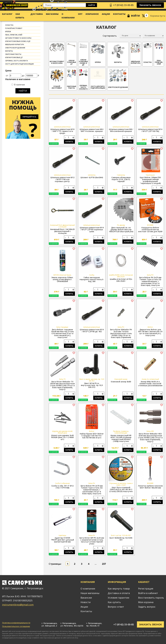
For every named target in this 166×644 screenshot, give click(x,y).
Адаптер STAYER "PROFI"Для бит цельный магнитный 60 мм (62, 540)
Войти (135, 16)
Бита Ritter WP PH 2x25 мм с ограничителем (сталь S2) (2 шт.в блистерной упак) (92, 541)
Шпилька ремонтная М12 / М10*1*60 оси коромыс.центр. (62, 179)
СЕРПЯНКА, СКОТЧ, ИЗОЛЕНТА (17, 61)
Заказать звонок (150, 5)
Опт (80, 14)
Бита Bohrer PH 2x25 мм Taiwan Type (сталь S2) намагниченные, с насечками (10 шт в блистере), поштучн (150, 281)
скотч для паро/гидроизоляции (19, 64)
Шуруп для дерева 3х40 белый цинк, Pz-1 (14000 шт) (62, 437)
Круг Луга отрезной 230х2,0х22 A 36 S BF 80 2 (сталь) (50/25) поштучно (121, 489)
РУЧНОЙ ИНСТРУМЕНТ (14, 28)
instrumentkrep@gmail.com (18, 605)
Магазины (52, 14)
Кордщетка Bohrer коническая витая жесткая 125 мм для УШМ (150, 230)
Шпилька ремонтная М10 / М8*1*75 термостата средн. (62, 131)
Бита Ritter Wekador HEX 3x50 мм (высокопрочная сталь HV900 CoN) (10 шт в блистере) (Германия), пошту (150, 438)
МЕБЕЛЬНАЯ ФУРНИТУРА (15, 45)
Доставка (37, 14)
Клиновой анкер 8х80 (121, 382)
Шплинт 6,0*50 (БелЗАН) (92, 177)
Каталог (7, 14)
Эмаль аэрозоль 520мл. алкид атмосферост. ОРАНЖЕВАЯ (62, 279)
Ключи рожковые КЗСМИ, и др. (18, 41)
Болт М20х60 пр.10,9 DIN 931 (121, 539)
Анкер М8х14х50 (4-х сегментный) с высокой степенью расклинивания (150, 384)
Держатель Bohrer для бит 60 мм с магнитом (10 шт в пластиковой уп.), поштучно (150, 332)
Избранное (92, 14)
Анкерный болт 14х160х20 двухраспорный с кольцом (62, 231)
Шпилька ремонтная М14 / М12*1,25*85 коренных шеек (92, 230)
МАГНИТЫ (9, 51)
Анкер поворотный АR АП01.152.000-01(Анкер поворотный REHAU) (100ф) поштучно (121, 438)
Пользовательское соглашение (16, 626)
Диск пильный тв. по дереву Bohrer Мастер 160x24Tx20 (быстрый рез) (121, 230)
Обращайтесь (29, 117)
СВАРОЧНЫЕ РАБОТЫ (13, 54)
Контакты (119, 14)
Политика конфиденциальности (16, 623)
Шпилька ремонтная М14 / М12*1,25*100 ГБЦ (150, 130)
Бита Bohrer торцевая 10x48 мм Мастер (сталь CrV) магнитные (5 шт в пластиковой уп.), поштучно (62, 333)
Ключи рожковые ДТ (14, 57)
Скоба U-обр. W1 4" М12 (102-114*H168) (62, 487)
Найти (91, 5)
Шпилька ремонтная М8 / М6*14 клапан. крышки (92, 130)
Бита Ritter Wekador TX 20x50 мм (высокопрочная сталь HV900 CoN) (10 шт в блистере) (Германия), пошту (62, 385)
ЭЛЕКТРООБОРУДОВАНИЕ (15, 48)
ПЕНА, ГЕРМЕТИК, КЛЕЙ (14, 35)
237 (104, 564)
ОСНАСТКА (9, 25)
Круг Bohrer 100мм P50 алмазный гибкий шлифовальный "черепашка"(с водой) (150, 180)
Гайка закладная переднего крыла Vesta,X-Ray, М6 (92, 279)
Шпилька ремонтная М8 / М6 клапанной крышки (121, 130)
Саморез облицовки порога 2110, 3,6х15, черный (121, 179)
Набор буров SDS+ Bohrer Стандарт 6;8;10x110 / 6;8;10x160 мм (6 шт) (92, 436)
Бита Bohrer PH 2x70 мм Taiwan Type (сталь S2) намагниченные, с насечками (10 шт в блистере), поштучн (92, 490)
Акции (106, 14)
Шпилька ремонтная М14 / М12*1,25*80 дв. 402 (92, 330)
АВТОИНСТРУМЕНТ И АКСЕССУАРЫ (18, 38)
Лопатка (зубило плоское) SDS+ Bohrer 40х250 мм (150, 487)
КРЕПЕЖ (8, 32)
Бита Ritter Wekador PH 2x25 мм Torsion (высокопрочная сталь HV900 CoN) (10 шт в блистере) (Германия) (121, 333)
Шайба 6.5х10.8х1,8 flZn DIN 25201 (121, 280)
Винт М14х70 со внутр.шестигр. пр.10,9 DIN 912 (92, 385)
